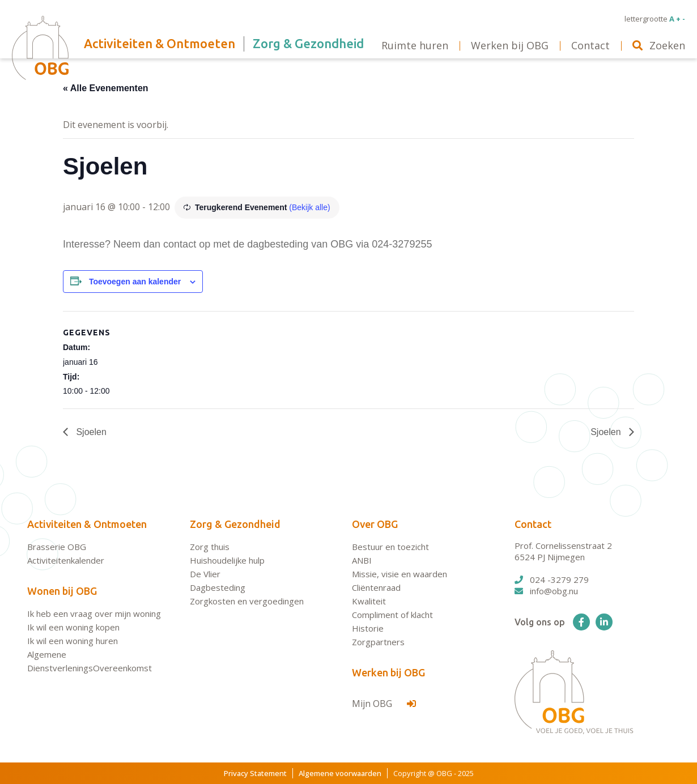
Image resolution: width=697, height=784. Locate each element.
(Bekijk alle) (309, 207)
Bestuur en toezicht (390, 547)
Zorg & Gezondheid (235, 524)
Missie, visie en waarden (399, 574)
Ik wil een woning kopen (73, 627)
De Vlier (205, 574)
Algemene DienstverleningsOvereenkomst (90, 661)
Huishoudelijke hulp (227, 560)
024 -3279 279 (552, 580)
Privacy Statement (255, 773)
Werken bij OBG (388, 672)
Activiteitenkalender (66, 560)
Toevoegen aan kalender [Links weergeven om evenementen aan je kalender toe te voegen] (135, 282)
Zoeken (659, 45)
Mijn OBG (384, 704)
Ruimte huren (415, 45)
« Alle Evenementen (106, 88)
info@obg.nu (546, 591)
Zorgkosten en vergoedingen (247, 601)
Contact (533, 524)
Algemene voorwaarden (340, 773)
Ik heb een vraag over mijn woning (94, 613)
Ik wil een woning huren (73, 641)
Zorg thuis (210, 547)
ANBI (362, 560)
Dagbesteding (218, 587)
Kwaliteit (369, 601)
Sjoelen (90, 432)
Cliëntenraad (376, 587)
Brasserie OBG (57, 547)
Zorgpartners (378, 642)
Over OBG (375, 524)
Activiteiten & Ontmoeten (87, 524)
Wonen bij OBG (62, 591)
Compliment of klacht (392, 615)
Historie (368, 628)
